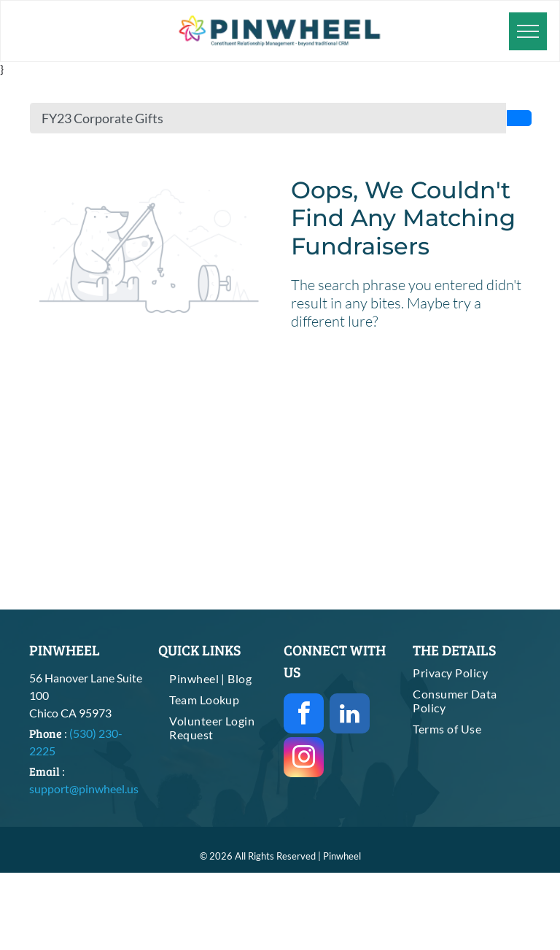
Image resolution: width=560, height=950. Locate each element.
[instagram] (304, 759)
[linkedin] (350, 715)
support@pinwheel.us (84, 789)
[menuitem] (217, 678)
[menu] (528, 31)
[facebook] (304, 715)
